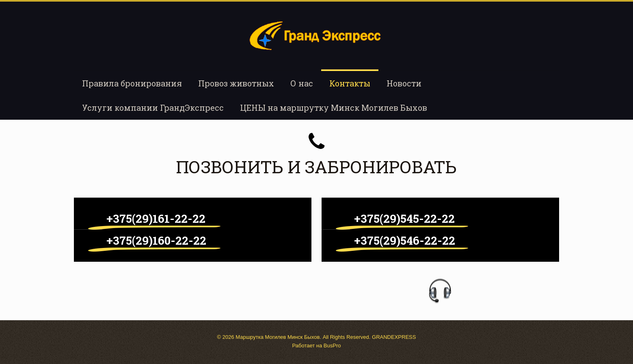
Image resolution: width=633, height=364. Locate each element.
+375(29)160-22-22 (156, 240)
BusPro (332, 346)
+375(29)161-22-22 (156, 219)
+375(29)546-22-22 (405, 240)
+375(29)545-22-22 (404, 219)
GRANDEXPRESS (394, 337)
